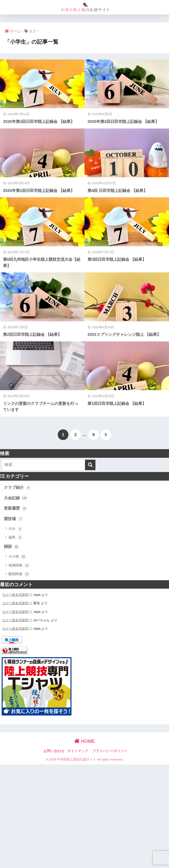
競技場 (14, 519)
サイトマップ (78, 751)
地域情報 (19, 566)
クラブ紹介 (18, 488)
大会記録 (16, 498)
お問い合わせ (54, 751)
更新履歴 (16, 509)
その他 (17, 557)
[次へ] (106, 435)
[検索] (90, 465)
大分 (15, 529)
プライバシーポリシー (110, 751)
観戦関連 (19, 574)
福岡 (15, 538)
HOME (85, 741)
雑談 (12, 547)
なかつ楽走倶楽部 (15, 595)
